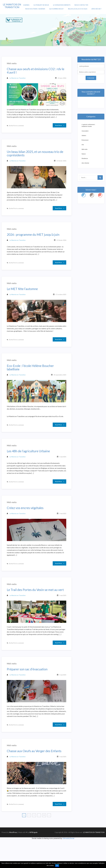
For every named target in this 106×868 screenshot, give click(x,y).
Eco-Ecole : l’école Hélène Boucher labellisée (31, 380)
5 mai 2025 (62, 471)
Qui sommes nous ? (57, 9)
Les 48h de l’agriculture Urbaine (29, 466)
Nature (84, 154)
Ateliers (84, 136)
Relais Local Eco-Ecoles (78, 9)
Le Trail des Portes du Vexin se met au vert (36, 610)
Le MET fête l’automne (23, 298)
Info (83, 145)
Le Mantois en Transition (17, 79)
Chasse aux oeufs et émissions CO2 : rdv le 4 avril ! (36, 72)
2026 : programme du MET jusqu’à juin (34, 241)
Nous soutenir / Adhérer (35, 9)
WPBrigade (33, 861)
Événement (85, 140)
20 (44, 844)
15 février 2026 (60, 164)
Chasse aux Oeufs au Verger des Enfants (35, 779)
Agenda (26, 5)
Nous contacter (81, 5)
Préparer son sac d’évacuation (28, 695)
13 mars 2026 (61, 79)
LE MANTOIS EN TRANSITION (12, 6)
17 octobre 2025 (60, 304)
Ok (57, 866)
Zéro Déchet (96, 9)
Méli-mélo (13, 64)
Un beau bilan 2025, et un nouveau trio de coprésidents (36, 157)
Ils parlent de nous (41, 5)
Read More (59, 126)
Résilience (85, 158)
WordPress (13, 861)
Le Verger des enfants (62, 5)
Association (85, 131)
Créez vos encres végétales (26, 526)
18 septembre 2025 (59, 387)
